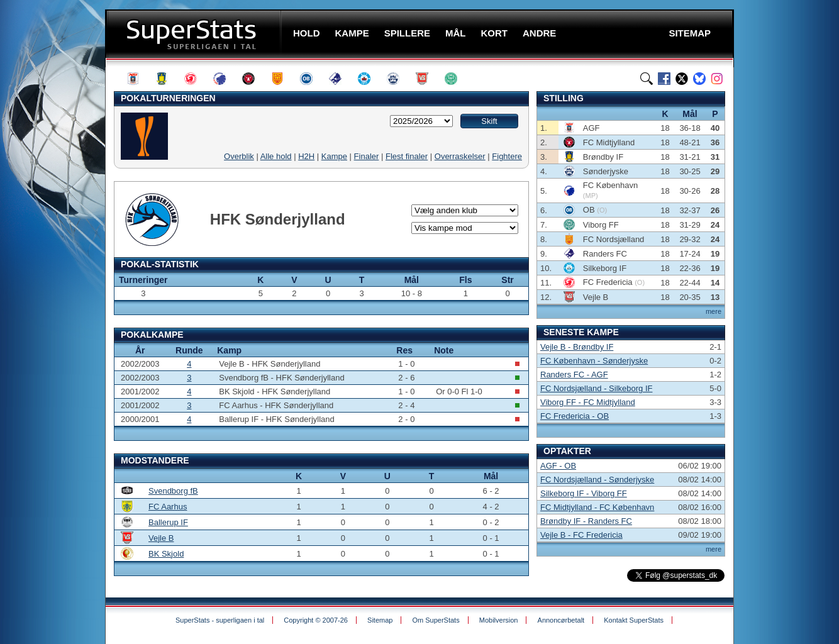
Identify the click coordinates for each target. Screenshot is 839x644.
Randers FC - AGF (574, 375)
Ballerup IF (168, 522)
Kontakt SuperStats (634, 620)
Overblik (239, 156)
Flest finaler (407, 156)
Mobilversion (499, 620)
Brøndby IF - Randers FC (586, 521)
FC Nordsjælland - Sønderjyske (597, 480)
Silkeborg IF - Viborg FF (584, 493)
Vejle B (161, 538)
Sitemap (380, 620)
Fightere (507, 156)
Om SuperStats (436, 620)
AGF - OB (558, 466)
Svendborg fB (173, 491)
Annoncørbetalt (561, 620)
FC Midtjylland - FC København (597, 507)
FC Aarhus (168, 507)
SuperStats (195, 34)
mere (714, 311)
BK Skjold (166, 554)
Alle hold (276, 156)
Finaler (367, 156)
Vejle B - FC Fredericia (581, 535)
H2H (306, 156)
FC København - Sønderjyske (594, 361)
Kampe (334, 156)
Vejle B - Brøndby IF (577, 347)
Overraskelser (460, 156)
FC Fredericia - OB (575, 416)
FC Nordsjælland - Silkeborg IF (596, 388)
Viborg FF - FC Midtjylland (588, 402)
